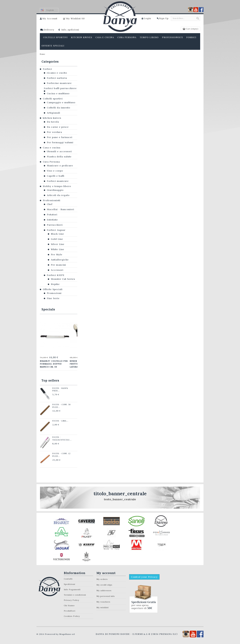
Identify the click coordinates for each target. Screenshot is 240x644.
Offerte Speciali (53, 289)
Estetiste (52, 220)
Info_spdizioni (70, 30)
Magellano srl (67, 634)
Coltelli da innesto (58, 108)
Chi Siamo (69, 605)
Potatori (52, 215)
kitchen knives (52, 118)
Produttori (70, 611)
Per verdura (54, 132)
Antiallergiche (60, 260)
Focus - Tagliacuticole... (61, 438)
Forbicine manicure (59, 83)
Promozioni (54, 293)
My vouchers (103, 602)
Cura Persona (51, 162)
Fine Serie (53, 298)
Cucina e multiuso (58, 93)
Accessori (57, 270)
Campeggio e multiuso (61, 102)
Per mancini (58, 265)
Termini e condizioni (75, 595)
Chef (50, 204)
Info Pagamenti (72, 589)
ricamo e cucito (57, 73)
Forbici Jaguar (56, 230)
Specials (48, 309)
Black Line (57, 234)
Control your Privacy (144, 577)
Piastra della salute (59, 157)
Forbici (47, 69)
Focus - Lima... (60, 421)
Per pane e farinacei (60, 137)
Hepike (55, 284)
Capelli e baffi (56, 176)
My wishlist (103, 607)
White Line (57, 249)
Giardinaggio (55, 190)
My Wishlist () (75, 18)
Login (147, 18)
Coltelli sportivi (53, 99)
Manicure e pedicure (60, 166)
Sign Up (164, 18)
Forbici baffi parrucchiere (60, 88)
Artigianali (53, 113)
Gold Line (57, 239)
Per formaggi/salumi (60, 142)
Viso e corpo (55, 171)
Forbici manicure (58, 181)
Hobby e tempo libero (57, 186)
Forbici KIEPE (56, 275)
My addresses (104, 590)
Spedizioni (69, 584)
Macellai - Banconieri (60, 209)
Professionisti (52, 200)
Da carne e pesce (58, 127)
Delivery (49, 30)
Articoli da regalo (58, 195)
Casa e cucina (52, 148)
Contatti (68, 579)
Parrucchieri (55, 225)
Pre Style (57, 254)
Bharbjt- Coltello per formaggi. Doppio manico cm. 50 (54, 364)
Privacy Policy (71, 600)
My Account (50, 18)
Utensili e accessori (59, 151)
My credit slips (104, 585)
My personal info (106, 596)
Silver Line (58, 244)
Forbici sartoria (57, 78)
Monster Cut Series (63, 279)
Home (42, 54)
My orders (102, 579)
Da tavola (53, 122)
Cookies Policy (72, 616)
